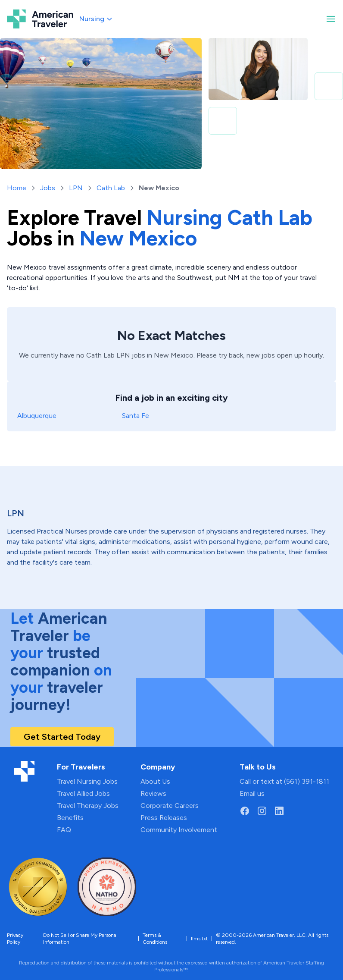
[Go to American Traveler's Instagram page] (262, 811)
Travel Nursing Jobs (87, 781)
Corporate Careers (170, 806)
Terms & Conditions (155, 939)
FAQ (64, 830)
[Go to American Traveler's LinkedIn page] (279, 811)
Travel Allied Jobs (83, 793)
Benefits (70, 818)
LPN (76, 188)
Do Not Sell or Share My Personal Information (80, 939)
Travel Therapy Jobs (88, 806)
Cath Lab (111, 188)
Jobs (48, 188)
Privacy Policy (15, 939)
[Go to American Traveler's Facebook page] (245, 811)
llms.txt (199, 939)
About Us (155, 781)
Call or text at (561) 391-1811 (284, 781)
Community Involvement (179, 830)
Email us (252, 793)
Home (17, 188)
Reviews (153, 793)
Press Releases (164, 818)
